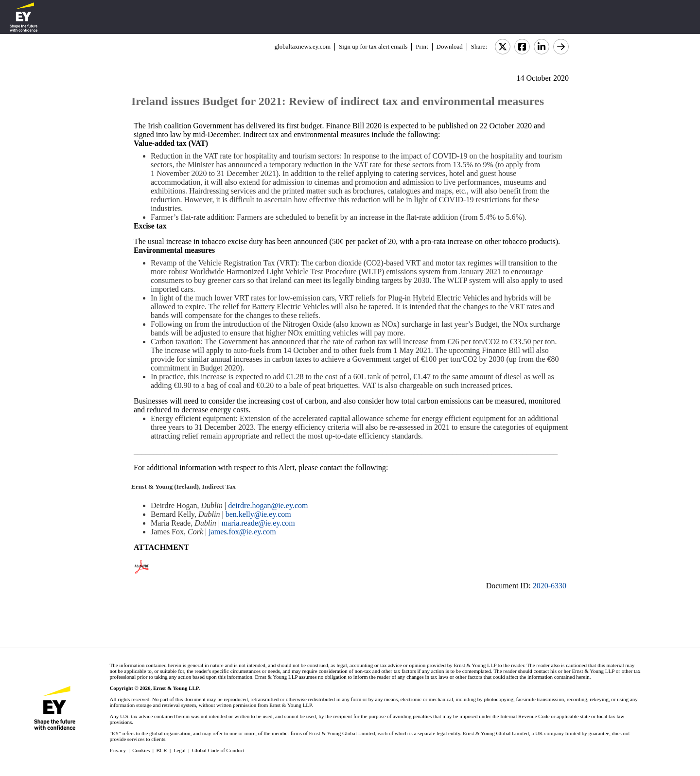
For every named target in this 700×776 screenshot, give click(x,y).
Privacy (118, 750)
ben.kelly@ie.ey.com (258, 514)
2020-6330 (550, 586)
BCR (162, 750)
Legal (180, 750)
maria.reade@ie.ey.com (258, 523)
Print (422, 46)
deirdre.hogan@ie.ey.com (268, 505)
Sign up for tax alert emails (373, 46)
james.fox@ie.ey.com (242, 532)
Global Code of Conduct (218, 750)
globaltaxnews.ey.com (303, 46)
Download (450, 46)
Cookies (141, 750)
